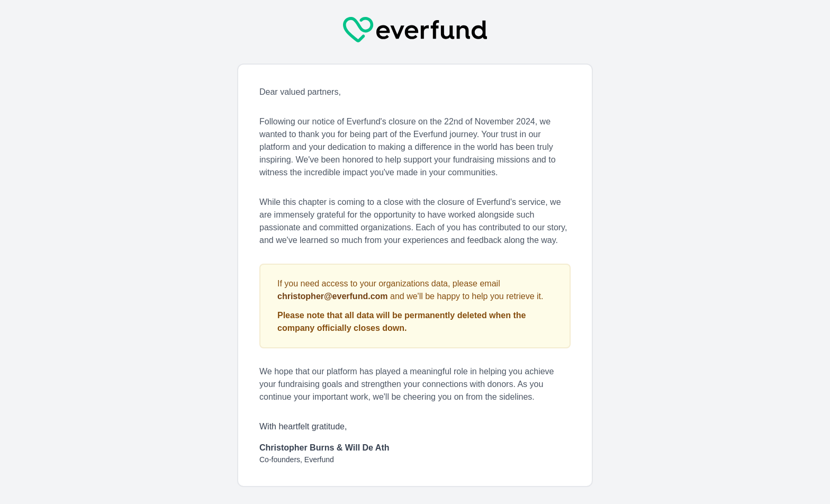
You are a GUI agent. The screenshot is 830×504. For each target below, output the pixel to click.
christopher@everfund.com (333, 296)
